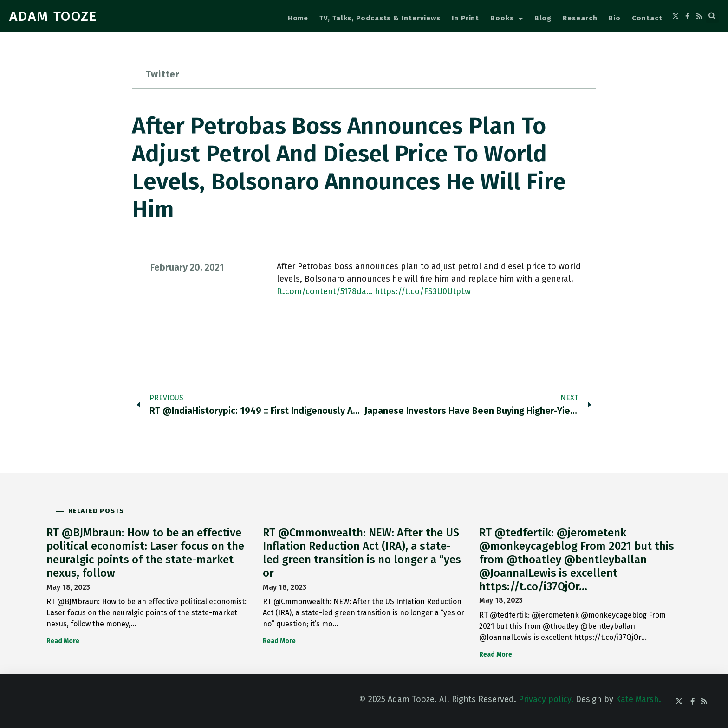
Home (298, 18)
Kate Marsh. (638, 699)
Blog (543, 18)
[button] (712, 16)
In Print (465, 18)
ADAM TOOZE (53, 16)
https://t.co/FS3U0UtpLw (423, 291)
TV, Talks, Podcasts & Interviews (380, 18)
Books (507, 19)
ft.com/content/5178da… (325, 291)
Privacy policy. (546, 699)
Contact (647, 18)
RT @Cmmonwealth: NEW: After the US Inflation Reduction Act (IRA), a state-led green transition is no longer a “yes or (362, 553)
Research (580, 18)
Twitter (163, 74)
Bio (614, 18)
